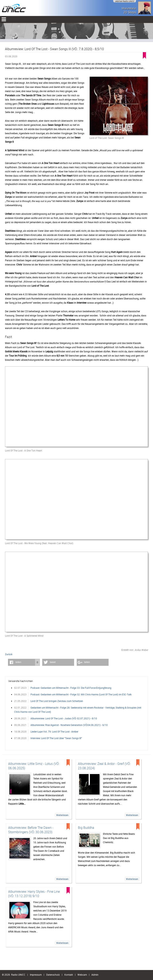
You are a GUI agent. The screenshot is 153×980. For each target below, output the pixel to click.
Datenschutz (53, 975)
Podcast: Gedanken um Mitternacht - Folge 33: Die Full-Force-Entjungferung (71, 688)
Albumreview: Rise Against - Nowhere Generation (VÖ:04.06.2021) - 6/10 (69, 725)
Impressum (36, 975)
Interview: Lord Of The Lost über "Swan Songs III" (56, 738)
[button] (24, 662)
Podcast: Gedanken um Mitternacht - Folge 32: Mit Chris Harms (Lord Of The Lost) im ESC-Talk (81, 694)
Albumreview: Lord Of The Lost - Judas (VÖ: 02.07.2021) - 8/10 (64, 718)
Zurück (9, 654)
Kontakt (69, 975)
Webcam (82, 975)
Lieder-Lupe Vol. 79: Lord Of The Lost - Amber (54, 732)
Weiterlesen (62, 815)
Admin (95, 975)
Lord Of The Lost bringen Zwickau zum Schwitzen (57, 701)
